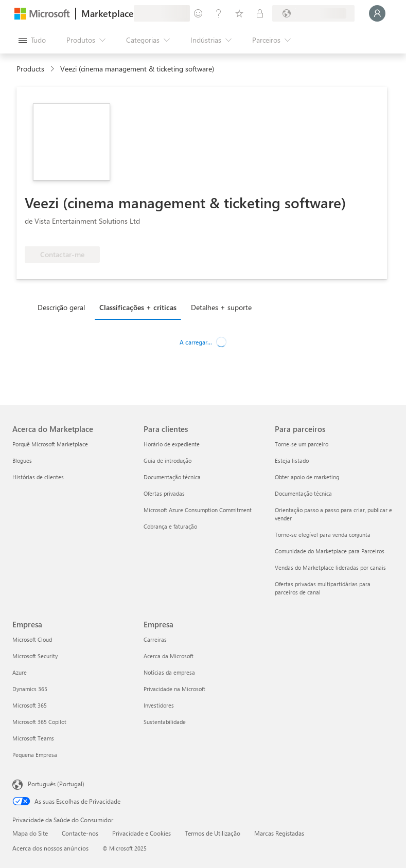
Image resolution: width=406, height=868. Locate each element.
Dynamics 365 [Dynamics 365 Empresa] (30, 689)
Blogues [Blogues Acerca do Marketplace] (22, 460)
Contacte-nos (80, 833)
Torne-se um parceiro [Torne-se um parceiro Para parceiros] (302, 444)
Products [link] (30, 69)
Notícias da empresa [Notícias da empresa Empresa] (169, 672)
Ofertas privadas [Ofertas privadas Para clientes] (164, 493)
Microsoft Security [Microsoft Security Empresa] (35, 656)
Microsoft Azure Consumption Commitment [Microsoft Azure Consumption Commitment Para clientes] (198, 510)
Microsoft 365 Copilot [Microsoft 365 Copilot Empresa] (39, 722)
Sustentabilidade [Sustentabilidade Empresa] (165, 722)
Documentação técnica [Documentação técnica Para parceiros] (303, 493)
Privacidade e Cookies (142, 833)
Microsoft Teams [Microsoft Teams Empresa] (33, 738)
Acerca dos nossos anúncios (50, 848)
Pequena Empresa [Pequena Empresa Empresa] (35, 755)
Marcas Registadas (279, 833)
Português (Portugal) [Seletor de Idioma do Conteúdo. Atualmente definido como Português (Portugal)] (56, 784)
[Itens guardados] (239, 13)
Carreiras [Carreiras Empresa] (155, 639)
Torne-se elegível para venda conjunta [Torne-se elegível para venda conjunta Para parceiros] (323, 535)
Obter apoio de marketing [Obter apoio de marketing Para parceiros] (307, 477)
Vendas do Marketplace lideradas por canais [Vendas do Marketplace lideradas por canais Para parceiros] (330, 567)
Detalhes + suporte (221, 307)
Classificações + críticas (138, 307)
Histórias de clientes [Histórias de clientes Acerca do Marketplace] (38, 477)
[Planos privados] (260, 13)
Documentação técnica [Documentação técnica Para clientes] (172, 477)
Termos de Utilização (213, 833)
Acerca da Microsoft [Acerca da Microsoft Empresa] (169, 656)
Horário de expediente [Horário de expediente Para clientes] (172, 444)
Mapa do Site (30, 833)
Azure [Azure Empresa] (20, 672)
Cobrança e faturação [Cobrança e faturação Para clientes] (170, 526)
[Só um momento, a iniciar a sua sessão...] (377, 13)
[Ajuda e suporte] (219, 13)
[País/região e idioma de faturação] (313, 13)
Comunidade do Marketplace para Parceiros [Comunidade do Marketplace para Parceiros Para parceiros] (330, 551)
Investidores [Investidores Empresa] (159, 705)
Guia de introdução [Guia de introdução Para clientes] (167, 460)
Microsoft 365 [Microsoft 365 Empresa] (30, 705)
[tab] (64, 307)
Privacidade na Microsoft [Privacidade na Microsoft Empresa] (174, 689)
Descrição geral (61, 307)
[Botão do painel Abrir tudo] (32, 40)
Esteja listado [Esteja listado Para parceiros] (292, 460)
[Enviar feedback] (198, 13)
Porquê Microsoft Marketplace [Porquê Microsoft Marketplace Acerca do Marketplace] (50, 444)
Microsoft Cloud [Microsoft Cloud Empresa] (32, 639)
